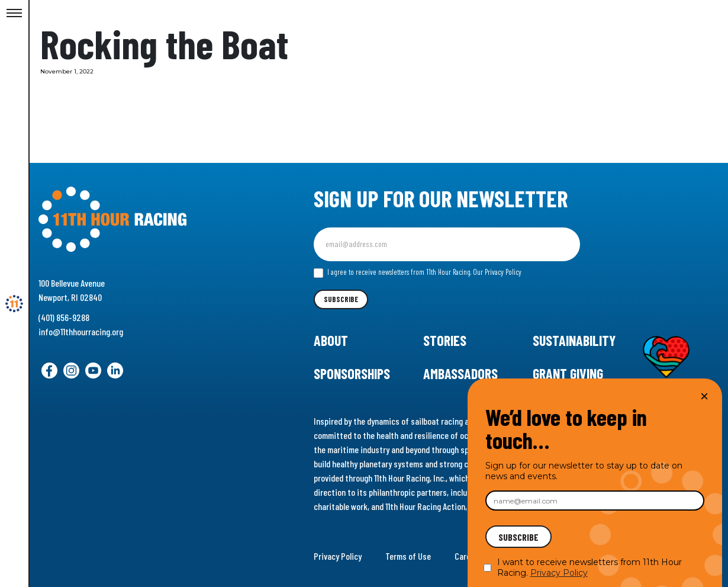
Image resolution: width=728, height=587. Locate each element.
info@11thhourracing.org (81, 331)
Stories (445, 340)
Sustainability (574, 340)
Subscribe (341, 299)
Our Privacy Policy (497, 272)
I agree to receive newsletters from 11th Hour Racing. (418, 272)
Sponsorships (352, 373)
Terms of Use (408, 556)
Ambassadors (460, 373)
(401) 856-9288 (64, 317)
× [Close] (704, 396)
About (331, 340)
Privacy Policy (338, 556)
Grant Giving (568, 373)
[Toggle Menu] (14, 14)
